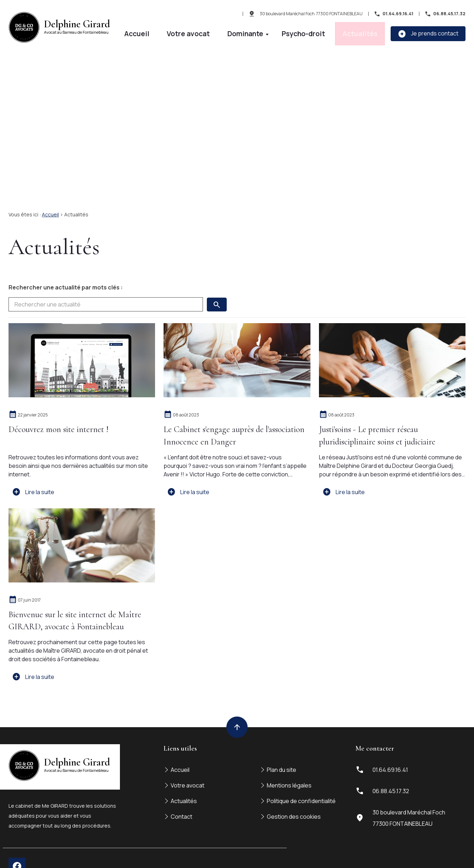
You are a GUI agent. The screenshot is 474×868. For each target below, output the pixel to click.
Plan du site (282, 753)
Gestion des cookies (294, 800)
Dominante (292, 31)
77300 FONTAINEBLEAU (311, 15)
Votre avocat (256, 31)
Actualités (370, 31)
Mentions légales (289, 768)
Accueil (224, 31)
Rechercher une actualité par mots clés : (66, 270)
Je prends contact (428, 31)
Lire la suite (33, 475)
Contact (181, 800)
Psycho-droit (335, 31)
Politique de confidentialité (301, 784)
